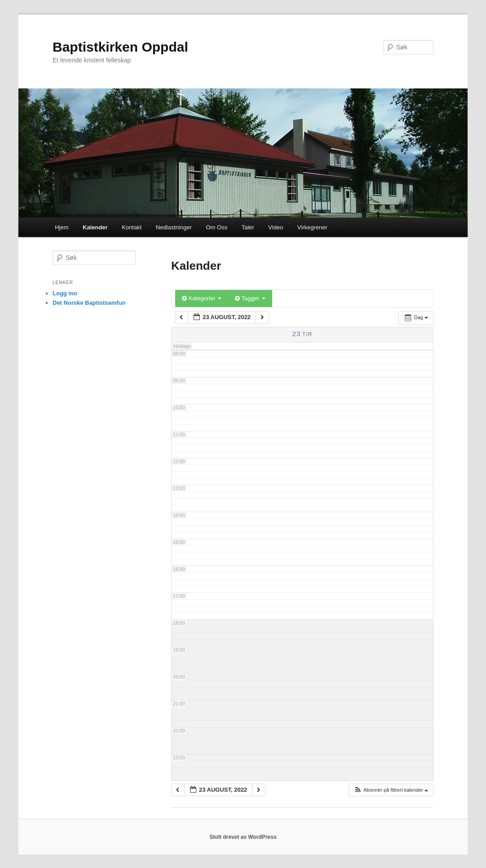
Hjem (62, 227)
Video (276, 227)
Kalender (95, 227)
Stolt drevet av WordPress (243, 837)
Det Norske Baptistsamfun (89, 303)
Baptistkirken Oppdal (120, 47)
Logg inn (65, 293)
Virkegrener (312, 227)
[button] (391, 790)
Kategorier (202, 298)
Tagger (250, 298)
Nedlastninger (174, 227)
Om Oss (216, 227)
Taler (248, 227)
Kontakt (132, 227)
